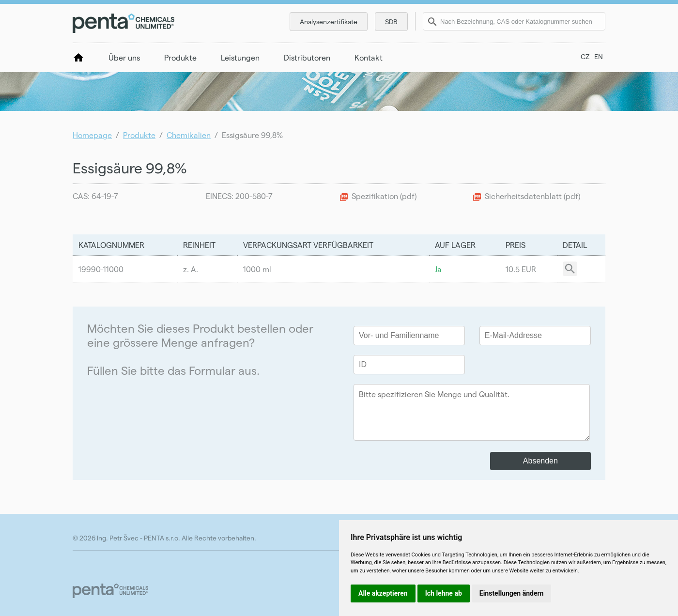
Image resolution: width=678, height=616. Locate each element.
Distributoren (307, 57)
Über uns (124, 57)
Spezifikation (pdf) (384, 196)
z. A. (191, 269)
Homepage (92, 135)
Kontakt (369, 57)
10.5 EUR (521, 269)
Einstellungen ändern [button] (512, 593)
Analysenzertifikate (329, 22)
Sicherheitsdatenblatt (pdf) (532, 196)
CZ (585, 56)
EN (599, 56)
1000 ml (257, 269)
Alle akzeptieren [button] (383, 593)
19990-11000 (101, 269)
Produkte (180, 57)
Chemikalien (189, 135)
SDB (391, 22)
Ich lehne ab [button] (444, 593)
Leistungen (240, 57)
